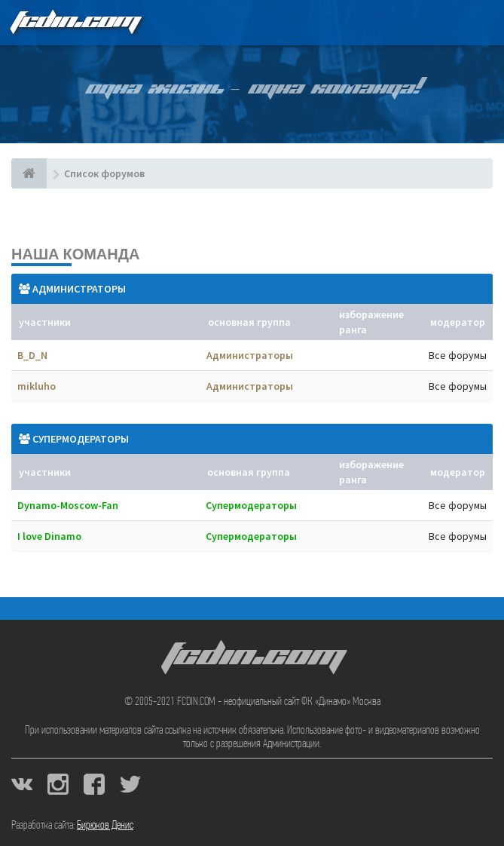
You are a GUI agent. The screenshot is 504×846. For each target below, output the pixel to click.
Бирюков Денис (105, 826)
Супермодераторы (81, 439)
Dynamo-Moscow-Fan (68, 505)
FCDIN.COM (75, 22)
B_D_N (32, 355)
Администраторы (79, 289)
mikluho (37, 386)
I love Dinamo (49, 536)
